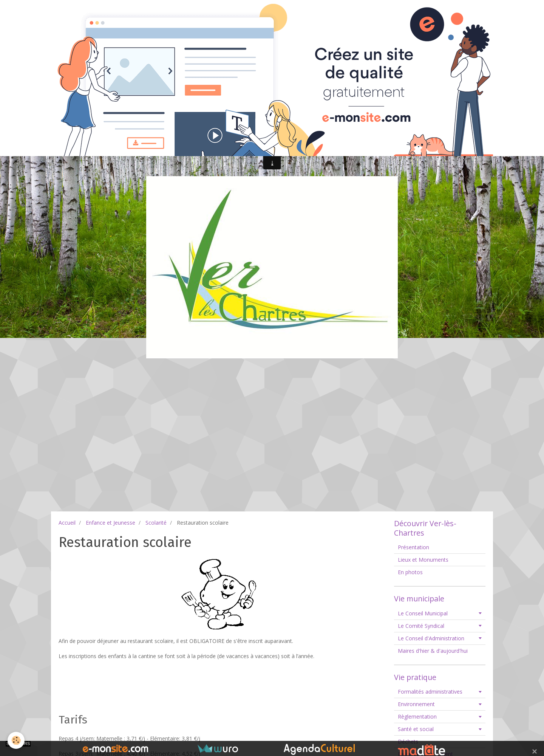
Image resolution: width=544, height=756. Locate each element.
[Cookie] (16, 740)
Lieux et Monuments (423, 560)
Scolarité (156, 523)
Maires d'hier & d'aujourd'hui (433, 651)
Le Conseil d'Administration (431, 638)
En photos (410, 572)
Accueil (67, 523)
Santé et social (416, 729)
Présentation (413, 547)
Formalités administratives (430, 692)
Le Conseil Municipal (423, 613)
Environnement (416, 704)
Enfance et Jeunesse (110, 523)
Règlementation (417, 716)
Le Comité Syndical (421, 626)
